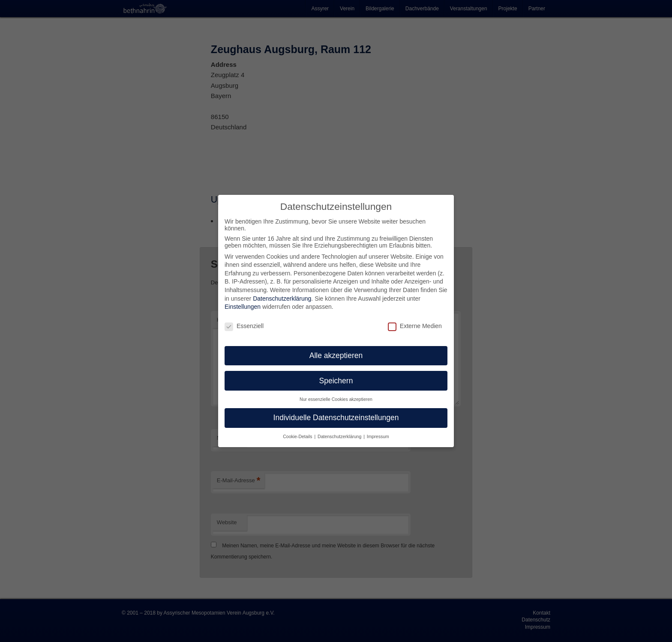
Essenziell (244, 326)
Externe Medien (415, 326)
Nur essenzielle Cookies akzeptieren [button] (336, 399)
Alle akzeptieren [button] (336, 355)
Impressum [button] (378, 436)
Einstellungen (243, 307)
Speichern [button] (336, 381)
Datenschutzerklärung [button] (340, 436)
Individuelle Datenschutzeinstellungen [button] (336, 418)
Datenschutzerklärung (282, 299)
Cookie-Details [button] (298, 436)
